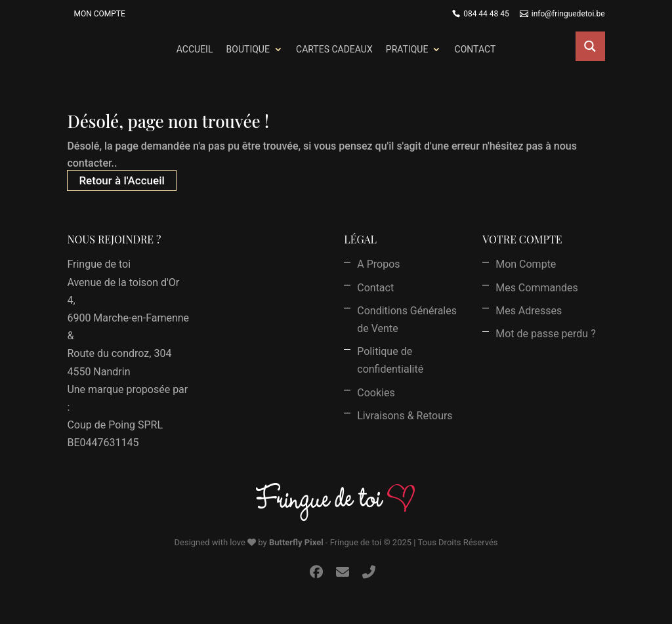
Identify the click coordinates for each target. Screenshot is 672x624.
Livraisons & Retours (405, 416)
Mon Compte (99, 14)
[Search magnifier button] (590, 46)
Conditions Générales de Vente (407, 320)
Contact (475, 49)
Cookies (376, 393)
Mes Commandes (537, 288)
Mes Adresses (529, 311)
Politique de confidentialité (390, 360)
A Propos (378, 264)
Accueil (195, 49)
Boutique (248, 49)
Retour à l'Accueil (121, 180)
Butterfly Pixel (296, 542)
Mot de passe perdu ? (546, 334)
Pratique (407, 49)
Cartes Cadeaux (334, 49)
